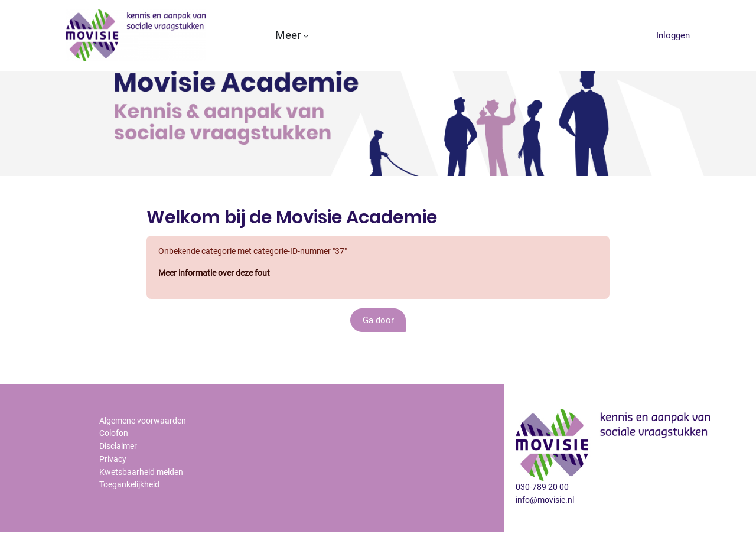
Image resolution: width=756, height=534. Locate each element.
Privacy (113, 489)
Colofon (115, 463)
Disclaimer (120, 476)
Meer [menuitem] (288, 35)
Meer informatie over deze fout (219, 303)
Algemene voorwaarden (146, 449)
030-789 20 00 (543, 516)
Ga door (378, 350)
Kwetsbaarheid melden (144, 502)
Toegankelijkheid (133, 516)
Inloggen (673, 35)
